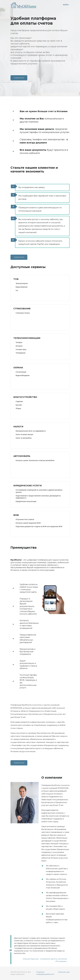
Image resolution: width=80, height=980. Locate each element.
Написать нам (64, 972)
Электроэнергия (22, 283)
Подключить (19, 78)
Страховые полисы (23, 313)
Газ (17, 290)
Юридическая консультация (26, 501)
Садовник (19, 401)
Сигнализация (21, 372)
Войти (66, 5)
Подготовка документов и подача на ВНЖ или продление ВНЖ (39, 526)
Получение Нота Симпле (25, 519)
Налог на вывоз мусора (24, 434)
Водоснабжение (22, 287)
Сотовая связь (21, 349)
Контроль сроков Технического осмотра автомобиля (35, 460)
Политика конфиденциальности (45, 973)
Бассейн (19, 405)
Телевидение (21, 353)
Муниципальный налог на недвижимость (31, 431)
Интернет (19, 346)
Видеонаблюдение (23, 375)
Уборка (18, 408)
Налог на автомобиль (24, 438)
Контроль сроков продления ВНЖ (28, 523)
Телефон (19, 342)
